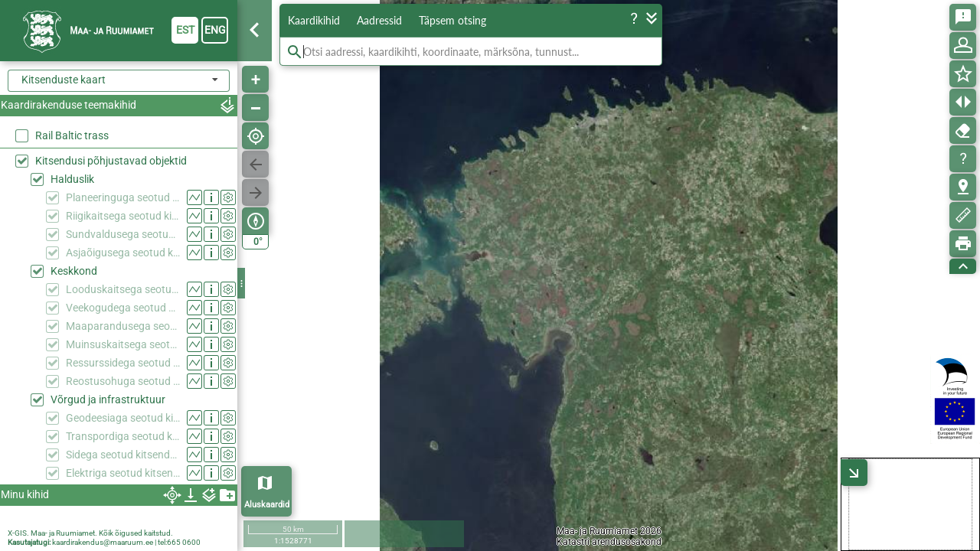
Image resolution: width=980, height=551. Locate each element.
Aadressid (379, 20)
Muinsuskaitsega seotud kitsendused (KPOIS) (123, 344)
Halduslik (72, 179)
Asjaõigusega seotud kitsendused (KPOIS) (123, 253)
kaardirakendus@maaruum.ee (103, 542)
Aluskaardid (267, 505)
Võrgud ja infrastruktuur (108, 399)
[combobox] (119, 81)
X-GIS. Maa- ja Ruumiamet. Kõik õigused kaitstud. (90, 533)
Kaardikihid (314, 20)
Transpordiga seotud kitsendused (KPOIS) (123, 436)
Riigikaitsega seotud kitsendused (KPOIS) (123, 216)
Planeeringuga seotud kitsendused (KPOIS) (123, 197)
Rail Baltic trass (72, 135)
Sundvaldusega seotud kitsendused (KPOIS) (123, 234)
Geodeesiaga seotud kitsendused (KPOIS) (123, 418)
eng (215, 30)
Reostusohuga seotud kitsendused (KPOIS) (123, 381)
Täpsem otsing (452, 20)
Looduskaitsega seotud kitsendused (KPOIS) (123, 289)
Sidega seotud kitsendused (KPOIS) (123, 455)
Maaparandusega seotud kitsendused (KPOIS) (123, 326)
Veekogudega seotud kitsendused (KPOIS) (123, 308)
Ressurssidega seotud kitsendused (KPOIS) (123, 363)
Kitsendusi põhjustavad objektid (111, 161)
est (185, 30)
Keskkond (74, 271)
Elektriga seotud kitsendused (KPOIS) (123, 473)
